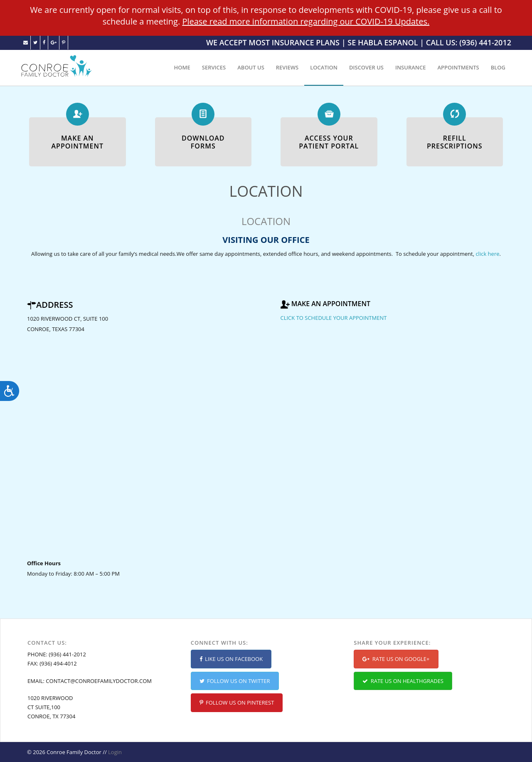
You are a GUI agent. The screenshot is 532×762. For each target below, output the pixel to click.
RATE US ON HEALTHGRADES (403, 681)
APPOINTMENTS (458, 67)
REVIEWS (287, 67)
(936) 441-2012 (67, 654)
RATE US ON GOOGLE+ (396, 659)
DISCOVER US (366, 67)
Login (115, 752)
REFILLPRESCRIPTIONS (455, 142)
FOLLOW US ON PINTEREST (237, 703)
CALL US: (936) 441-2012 (469, 42)
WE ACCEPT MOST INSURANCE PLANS (273, 42)
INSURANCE (411, 67)
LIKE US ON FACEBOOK (231, 659)
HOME (182, 67)
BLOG (498, 67)
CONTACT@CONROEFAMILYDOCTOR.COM (99, 681)
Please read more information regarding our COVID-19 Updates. (306, 21)
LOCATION (324, 67)
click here (487, 254)
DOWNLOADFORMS (203, 142)
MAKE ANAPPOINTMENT (77, 142)
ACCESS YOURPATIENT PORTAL (329, 142)
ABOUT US (251, 67)
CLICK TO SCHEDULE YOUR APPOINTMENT (334, 318)
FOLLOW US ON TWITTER (235, 681)
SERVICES (214, 67)
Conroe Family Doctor (74, 752)
